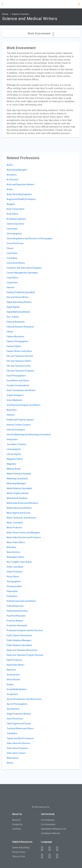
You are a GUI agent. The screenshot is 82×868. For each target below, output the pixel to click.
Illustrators (12, 410)
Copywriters (12, 283)
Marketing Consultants (17, 479)
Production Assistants (17, 626)
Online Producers (15, 572)
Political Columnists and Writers (21, 601)
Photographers (14, 581)
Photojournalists (14, 586)
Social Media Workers (17, 689)
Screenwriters (13, 675)
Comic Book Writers (16, 263)
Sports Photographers (17, 704)
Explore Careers (21, 14)
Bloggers (11, 204)
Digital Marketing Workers (19, 312)
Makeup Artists (14, 469)
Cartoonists (12, 229)
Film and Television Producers (20, 371)
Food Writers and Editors (18, 381)
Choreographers (14, 234)
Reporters (11, 670)
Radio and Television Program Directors (25, 655)
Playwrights (12, 591)
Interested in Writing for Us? (54, 829)
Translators (12, 733)
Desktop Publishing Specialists (21, 292)
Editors (10, 332)
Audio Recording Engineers (19, 194)
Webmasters (13, 758)
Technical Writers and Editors (20, 728)
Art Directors (13, 180)
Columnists (12, 253)
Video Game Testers (16, 753)
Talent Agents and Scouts (19, 724)
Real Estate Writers (16, 665)
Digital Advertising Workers (19, 302)
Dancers (11, 287)
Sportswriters (13, 709)
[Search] (79, 5)
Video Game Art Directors (19, 743)
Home (5, 14)
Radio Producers (14, 660)
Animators (12, 175)
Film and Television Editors (19, 361)
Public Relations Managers (19, 640)
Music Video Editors (16, 542)
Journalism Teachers (17, 444)
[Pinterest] (51, 856)
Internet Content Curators (19, 425)
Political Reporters (15, 606)
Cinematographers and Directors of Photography (29, 238)
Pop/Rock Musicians (16, 616)
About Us (16, 820)
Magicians (11, 464)
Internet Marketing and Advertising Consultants (29, 435)
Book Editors (13, 214)
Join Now (17, 829)
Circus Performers (15, 243)
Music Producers (14, 528)
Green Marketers (15, 400)
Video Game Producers (17, 748)
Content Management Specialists (22, 273)
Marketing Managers (16, 483)
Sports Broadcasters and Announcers (24, 699)
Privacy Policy (19, 852)
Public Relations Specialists (19, 645)
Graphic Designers (15, 395)
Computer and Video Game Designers (24, 268)
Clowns (10, 248)
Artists (10, 189)
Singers (10, 684)
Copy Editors (13, 278)
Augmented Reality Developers (21, 199)
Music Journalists (15, 523)
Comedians (12, 258)
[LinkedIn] (51, 849)
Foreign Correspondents (18, 385)
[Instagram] (44, 856)
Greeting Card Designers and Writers (24, 405)
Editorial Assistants (16, 322)
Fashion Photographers (18, 341)
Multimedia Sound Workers (19, 508)
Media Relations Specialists (19, 488)
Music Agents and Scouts (19, 513)
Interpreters (12, 439)
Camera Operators (15, 224)
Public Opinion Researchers (19, 635)
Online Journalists (15, 567)
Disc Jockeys (13, 317)
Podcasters (12, 596)
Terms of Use (18, 856)
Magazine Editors (15, 459)
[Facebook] (44, 849)
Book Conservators (16, 209)
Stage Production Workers (19, 714)
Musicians (11, 547)
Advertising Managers (17, 170)
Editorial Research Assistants (20, 327)
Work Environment (41, 33)
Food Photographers (16, 376)
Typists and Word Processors (20, 738)
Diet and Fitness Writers (18, 297)
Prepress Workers (15, 621)
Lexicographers (14, 449)
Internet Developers (16, 430)
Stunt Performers (15, 719)
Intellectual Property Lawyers (20, 420)
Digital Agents (13, 307)
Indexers (11, 415)
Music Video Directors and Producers (24, 537)
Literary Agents (14, 454)
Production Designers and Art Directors (25, 630)
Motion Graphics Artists (18, 493)
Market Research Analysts (19, 474)
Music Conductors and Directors (21, 518)
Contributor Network (50, 833)
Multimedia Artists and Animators (22, 503)
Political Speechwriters (17, 611)
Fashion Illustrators (15, 336)
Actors (10, 165)
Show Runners (13, 680)
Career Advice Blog (21, 848)
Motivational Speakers (17, 498)
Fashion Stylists (14, 346)
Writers (10, 763)
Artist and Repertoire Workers (20, 184)
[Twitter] (59, 849)
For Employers (48, 820)
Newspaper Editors (15, 557)
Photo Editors (13, 577)
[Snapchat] (59, 856)
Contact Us (17, 824)
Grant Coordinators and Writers (21, 390)
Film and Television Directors (20, 356)
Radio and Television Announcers (22, 650)
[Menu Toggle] (3, 4)
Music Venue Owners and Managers (23, 533)
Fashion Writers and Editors (19, 351)
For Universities (48, 824)
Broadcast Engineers (16, 219)
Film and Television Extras (19, 366)
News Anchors (13, 552)
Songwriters (12, 694)
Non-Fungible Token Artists (19, 562)
